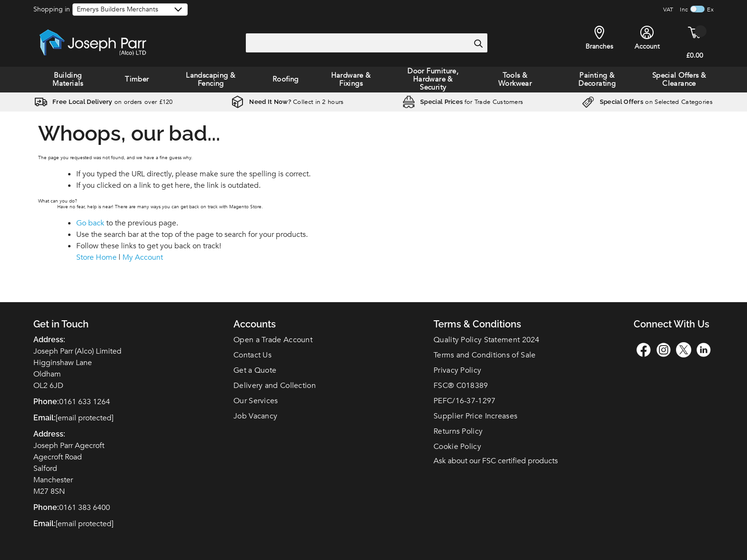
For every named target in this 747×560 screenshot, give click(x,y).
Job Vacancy (255, 416)
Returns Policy (458, 431)
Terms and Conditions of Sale (485, 355)
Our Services (256, 401)
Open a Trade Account (273, 340)
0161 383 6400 (85, 508)
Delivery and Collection (275, 386)
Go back (90, 223)
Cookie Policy (457, 447)
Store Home (96, 257)
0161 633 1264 (85, 402)
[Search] (478, 43)
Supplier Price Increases (475, 416)
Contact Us (252, 355)
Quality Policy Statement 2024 (487, 340)
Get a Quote (255, 370)
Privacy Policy (457, 370)
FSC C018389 (461, 386)
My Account (143, 257)
